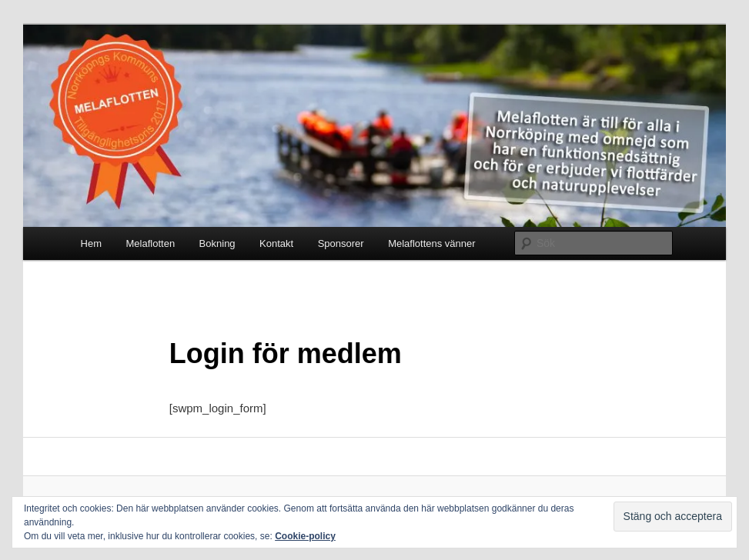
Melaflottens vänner (431, 243)
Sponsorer (341, 243)
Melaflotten (151, 243)
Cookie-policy (305, 536)
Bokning (217, 243)
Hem (91, 243)
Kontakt (276, 243)
